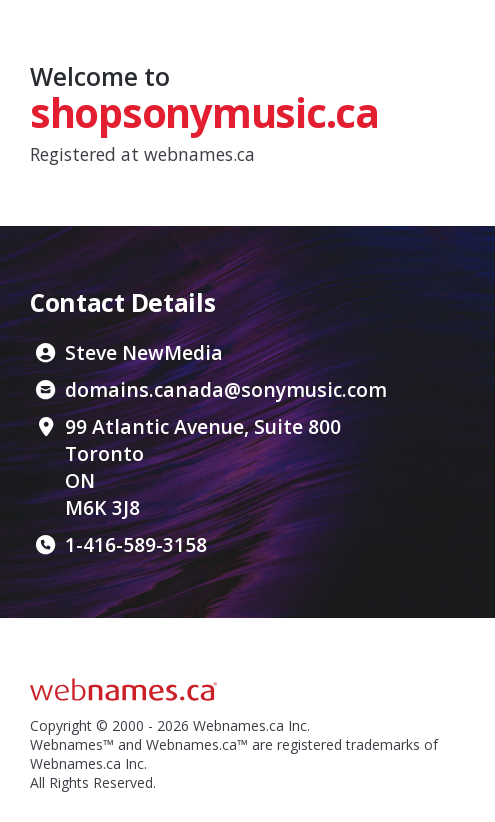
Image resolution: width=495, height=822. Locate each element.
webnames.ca (199, 154)
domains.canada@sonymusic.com (226, 389)
